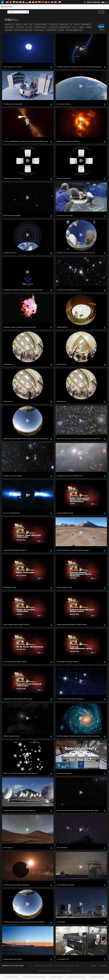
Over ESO (19, 24)
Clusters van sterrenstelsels (59, 27)
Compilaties (53, 24)
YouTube (5, 284)
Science (90, 2)
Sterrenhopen (51, 30)
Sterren (61, 30)
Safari (8, 331)
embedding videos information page (49, 288)
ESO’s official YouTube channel (50, 284)
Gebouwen (9, 30)
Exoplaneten (10, 27)
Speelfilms (20, 27)
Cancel (17, 362)
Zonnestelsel (39, 30)
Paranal (89, 27)
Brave (8, 323)
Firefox (8, 329)
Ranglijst (101, 27)
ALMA (25, 24)
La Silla (75, 27)
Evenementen (86, 24)
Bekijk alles (9, 24)
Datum (102, 29)
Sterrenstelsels (40, 27)
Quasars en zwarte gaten (23, 30)
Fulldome (29, 27)
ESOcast (77, 24)
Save (7, 362)
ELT (71, 24)
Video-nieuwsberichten (74, 30)
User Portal (97, 2)
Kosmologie (64, 24)
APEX (31, 24)
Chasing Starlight (41, 24)
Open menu (7, 7)
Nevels (82, 27)
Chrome (9, 325)
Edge (8, 327)
